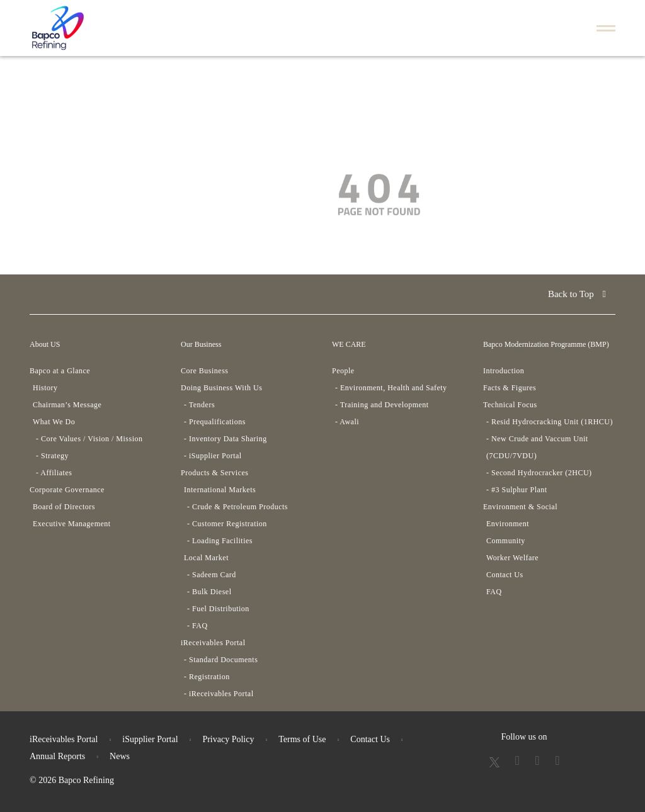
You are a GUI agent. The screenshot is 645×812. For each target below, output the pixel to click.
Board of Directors (64, 507)
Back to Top (577, 294)
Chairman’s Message (67, 405)
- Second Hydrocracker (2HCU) (539, 473)
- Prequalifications (215, 422)
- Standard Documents (221, 660)
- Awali (347, 422)
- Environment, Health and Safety (391, 388)
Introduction (504, 371)
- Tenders (199, 405)
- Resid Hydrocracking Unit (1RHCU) (550, 422)
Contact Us (505, 575)
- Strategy (52, 456)
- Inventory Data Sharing (225, 439)
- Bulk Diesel (209, 592)
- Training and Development (382, 405)
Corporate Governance (67, 490)
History (45, 388)
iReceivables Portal (213, 643)
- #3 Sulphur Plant (517, 490)
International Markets (220, 490)
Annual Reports (57, 756)
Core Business (205, 371)
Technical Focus (510, 405)
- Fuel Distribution (218, 609)
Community (506, 541)
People (343, 371)
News (120, 756)
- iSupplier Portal (213, 456)
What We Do (54, 422)
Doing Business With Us (221, 388)
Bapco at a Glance (60, 371)
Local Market (206, 558)
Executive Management (72, 524)
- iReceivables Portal (219, 694)
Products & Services (215, 473)
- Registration (207, 677)
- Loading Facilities (220, 541)
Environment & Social (520, 507)
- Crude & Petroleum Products (237, 507)
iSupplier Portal (150, 739)
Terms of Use (302, 739)
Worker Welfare (512, 558)
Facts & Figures (510, 388)
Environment (508, 524)
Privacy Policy (228, 739)
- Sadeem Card (212, 575)
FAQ (494, 592)
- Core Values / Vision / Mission (89, 439)
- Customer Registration (227, 524)
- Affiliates (54, 473)
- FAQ (197, 626)
